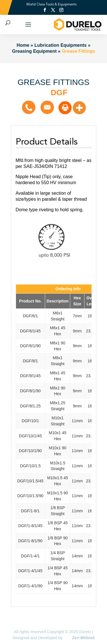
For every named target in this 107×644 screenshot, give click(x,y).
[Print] (65, 108)
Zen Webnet (83, 638)
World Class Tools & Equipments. (52, 4)
